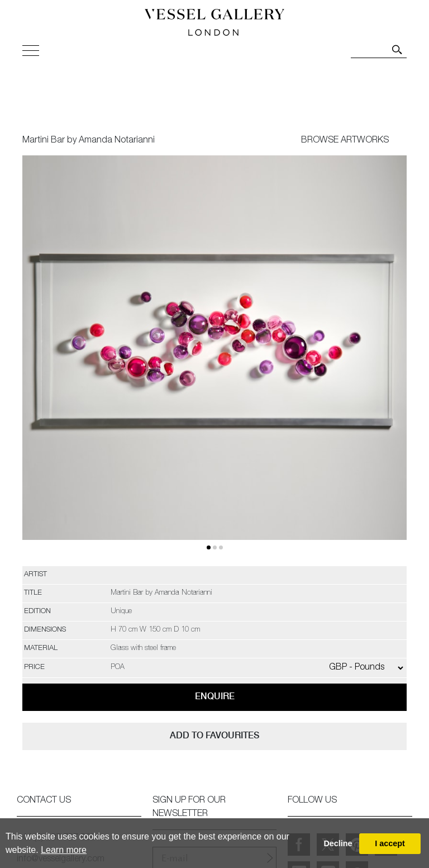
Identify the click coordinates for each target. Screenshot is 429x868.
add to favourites (214, 735)
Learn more (64, 850)
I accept (390, 843)
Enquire (215, 696)
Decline (338, 843)
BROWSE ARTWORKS (345, 141)
